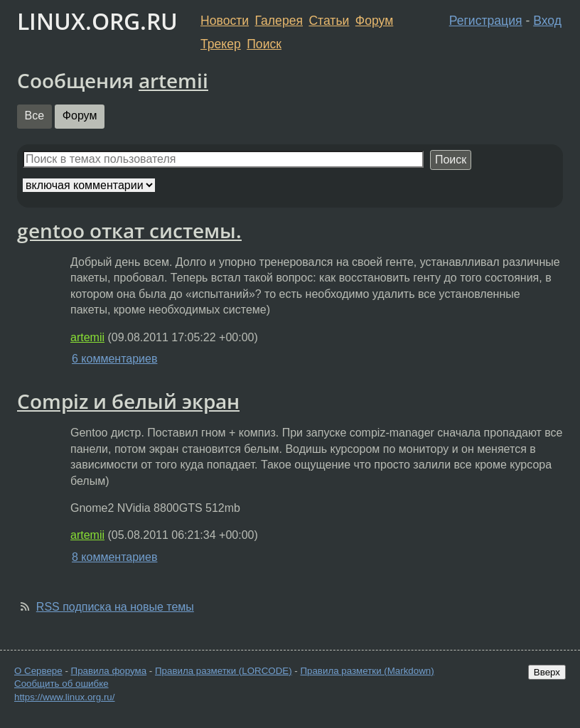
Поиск (264, 44)
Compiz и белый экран (128, 401)
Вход (547, 21)
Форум (374, 21)
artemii (173, 80)
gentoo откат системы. (129, 230)
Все (35, 116)
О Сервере (38, 671)
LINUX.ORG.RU (97, 21)
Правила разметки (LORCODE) (224, 671)
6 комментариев (114, 359)
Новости (225, 21)
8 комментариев (114, 557)
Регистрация (486, 21)
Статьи (329, 21)
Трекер (221, 44)
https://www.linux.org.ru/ (64, 697)
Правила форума (109, 671)
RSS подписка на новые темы (115, 607)
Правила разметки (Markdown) (367, 671)
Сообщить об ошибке (61, 684)
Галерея (279, 21)
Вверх (547, 672)
